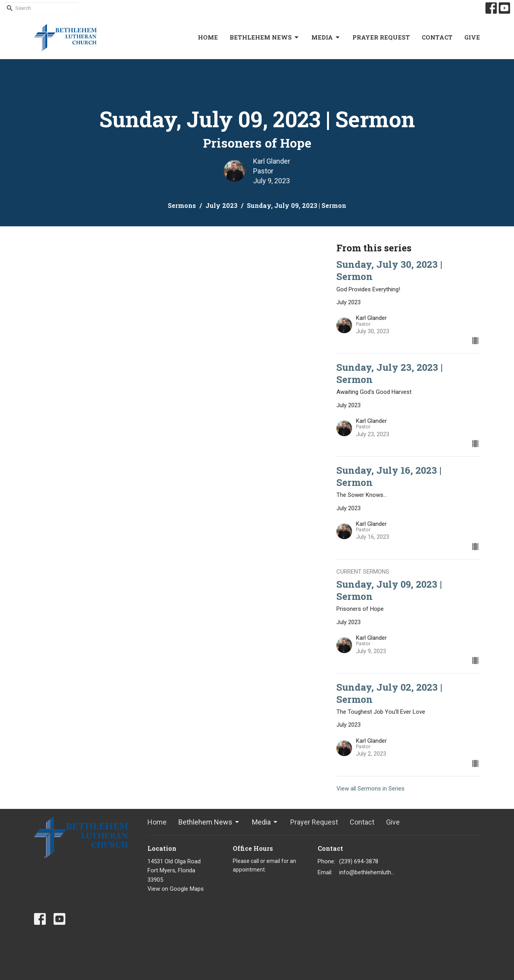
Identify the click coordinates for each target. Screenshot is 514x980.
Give (472, 37)
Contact (437, 37)
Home (208, 37)
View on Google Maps (176, 889)
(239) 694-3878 (359, 861)
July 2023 (221, 205)
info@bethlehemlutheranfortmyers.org (367, 872)
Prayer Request (381, 37)
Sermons (182, 205)
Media (326, 37)
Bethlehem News (265, 37)
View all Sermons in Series (370, 789)
